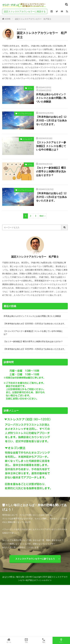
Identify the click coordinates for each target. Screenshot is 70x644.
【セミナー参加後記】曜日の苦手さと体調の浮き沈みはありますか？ (51, 171)
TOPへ (61, 640)
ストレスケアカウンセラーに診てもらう (35, 559)
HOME (8, 19)
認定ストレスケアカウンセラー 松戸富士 (33, 19)
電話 (44, 640)
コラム (30, 88)
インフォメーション (25, 113)
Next (42, 216)
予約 (26, 640)
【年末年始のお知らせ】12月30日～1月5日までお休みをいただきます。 (52, 121)
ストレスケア (28, 139)
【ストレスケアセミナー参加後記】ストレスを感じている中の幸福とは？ (51, 146)
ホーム (9, 640)
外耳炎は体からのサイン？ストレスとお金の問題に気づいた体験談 (51, 98)
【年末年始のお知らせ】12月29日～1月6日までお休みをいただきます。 (52, 197)
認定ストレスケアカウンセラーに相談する (25, 11)
